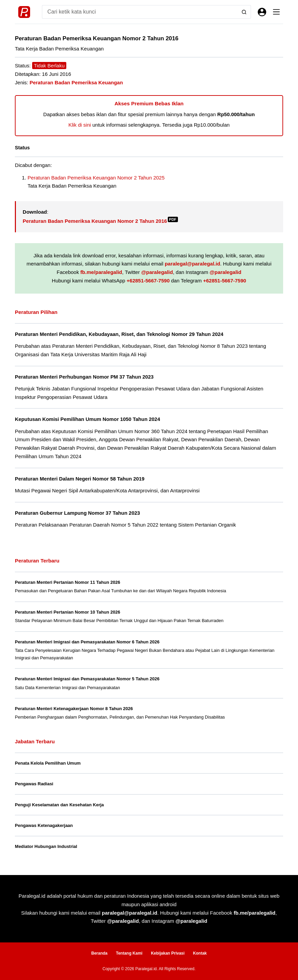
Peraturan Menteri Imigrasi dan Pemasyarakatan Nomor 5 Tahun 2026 (87, 679)
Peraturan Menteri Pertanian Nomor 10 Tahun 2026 (67, 612)
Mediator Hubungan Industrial (46, 846)
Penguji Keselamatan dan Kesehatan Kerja (59, 805)
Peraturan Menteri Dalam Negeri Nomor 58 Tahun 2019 (80, 479)
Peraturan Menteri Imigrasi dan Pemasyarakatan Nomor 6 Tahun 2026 (87, 642)
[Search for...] (140, 12)
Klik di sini (80, 125)
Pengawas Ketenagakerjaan (44, 825)
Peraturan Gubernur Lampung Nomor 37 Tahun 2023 (77, 513)
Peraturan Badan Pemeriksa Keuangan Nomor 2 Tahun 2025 (96, 178)
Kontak (200, 953)
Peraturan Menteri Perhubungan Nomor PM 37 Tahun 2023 (84, 377)
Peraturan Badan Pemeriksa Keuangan (76, 82)
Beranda (99, 953)
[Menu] (276, 12)
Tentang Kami (129, 953)
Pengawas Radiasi (34, 784)
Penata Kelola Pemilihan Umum (48, 763)
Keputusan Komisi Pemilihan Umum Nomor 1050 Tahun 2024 (87, 419)
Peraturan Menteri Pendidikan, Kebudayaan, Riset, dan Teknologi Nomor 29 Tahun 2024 (119, 334)
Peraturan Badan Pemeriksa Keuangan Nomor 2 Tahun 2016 (100, 221)
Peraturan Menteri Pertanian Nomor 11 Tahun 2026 (67, 582)
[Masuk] (262, 12)
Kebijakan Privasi (168, 953)
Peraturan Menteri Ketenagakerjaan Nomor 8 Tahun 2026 (74, 709)
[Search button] (244, 12)
